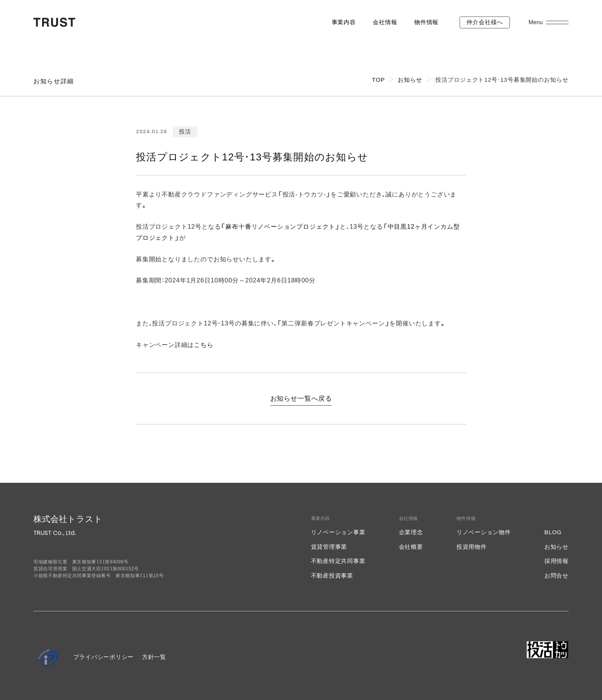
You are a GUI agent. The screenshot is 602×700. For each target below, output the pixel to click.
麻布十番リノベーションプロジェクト (280, 226)
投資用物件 (472, 547)
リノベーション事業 (338, 532)
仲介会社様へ (485, 22)
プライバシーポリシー (104, 657)
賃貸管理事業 (329, 547)
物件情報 (426, 22)
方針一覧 (154, 657)
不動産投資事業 (332, 575)
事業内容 (344, 22)
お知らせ (557, 547)
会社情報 (385, 22)
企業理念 (411, 532)
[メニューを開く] (557, 22)
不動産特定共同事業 (338, 561)
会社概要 (411, 547)
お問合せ (557, 575)
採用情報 (557, 561)
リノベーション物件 (484, 532)
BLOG (553, 532)
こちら (203, 345)
